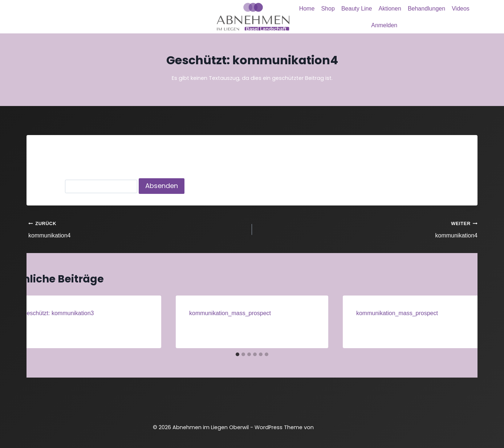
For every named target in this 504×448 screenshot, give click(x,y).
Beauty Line (357, 9)
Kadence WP (334, 427)
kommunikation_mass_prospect (230, 313)
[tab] (237, 354)
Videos (461, 9)
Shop (328, 9)
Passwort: (88, 186)
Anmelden (384, 25)
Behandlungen (426, 9)
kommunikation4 (137, 229)
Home (307, 9)
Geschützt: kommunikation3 (58, 313)
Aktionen (390, 9)
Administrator (49, 327)
